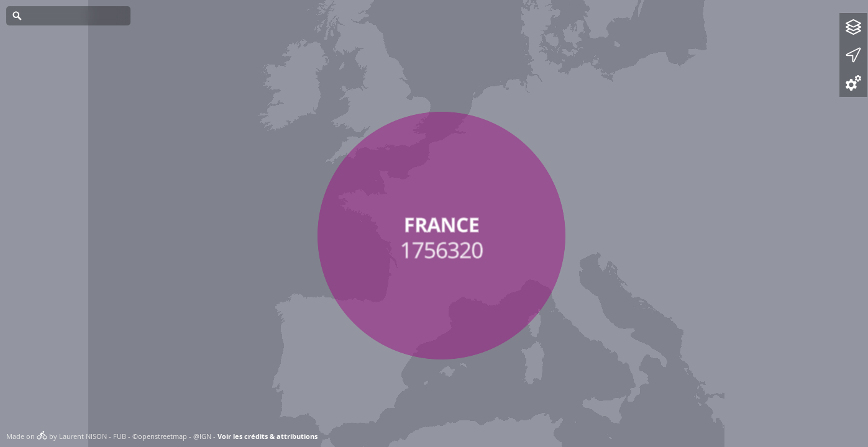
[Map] (434, 223)
